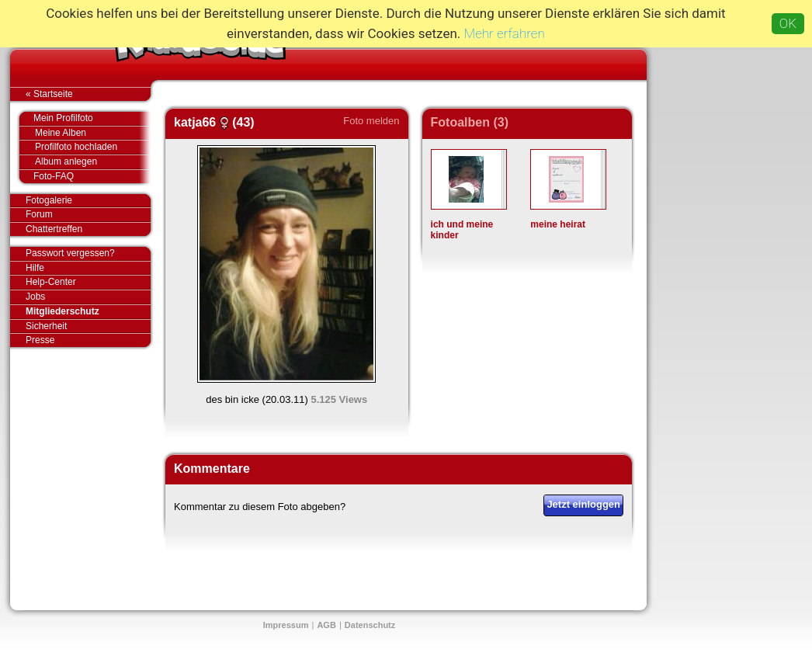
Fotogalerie (88, 201)
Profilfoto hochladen (93, 147)
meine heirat (558, 224)
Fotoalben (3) (470, 122)
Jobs (35, 297)
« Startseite (88, 94)
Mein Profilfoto (84, 119)
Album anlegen (93, 162)
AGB (326, 625)
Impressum (286, 625)
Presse (88, 340)
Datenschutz (370, 625)
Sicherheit (46, 326)
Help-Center (51, 282)
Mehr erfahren (505, 33)
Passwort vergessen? (88, 254)
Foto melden (371, 121)
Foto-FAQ (84, 176)
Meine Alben (93, 133)
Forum (39, 214)
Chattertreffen (88, 229)
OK (788, 23)
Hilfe (35, 268)
